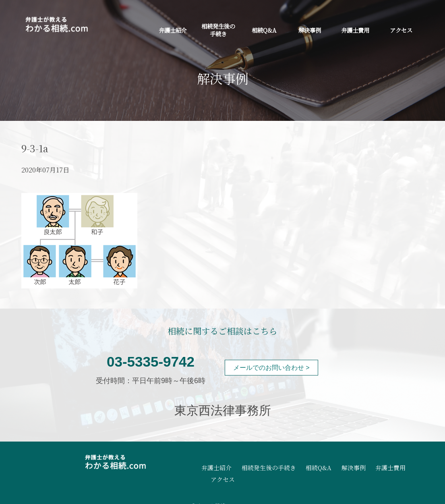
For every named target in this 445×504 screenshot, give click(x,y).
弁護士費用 (355, 30)
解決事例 (310, 30)
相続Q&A (264, 30)
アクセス (401, 30)
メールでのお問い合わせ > (271, 368)
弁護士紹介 (173, 30)
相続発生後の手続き (218, 30)
